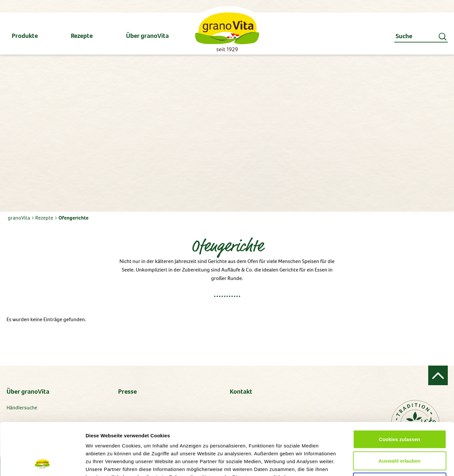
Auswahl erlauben (399, 412)
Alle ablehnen (399, 433)
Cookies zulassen (399, 390)
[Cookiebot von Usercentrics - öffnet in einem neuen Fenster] (42, 463)
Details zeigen (347, 463)
